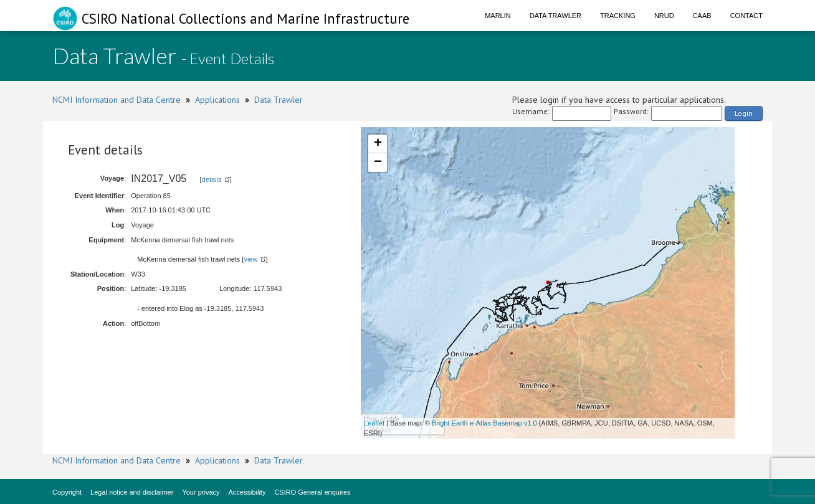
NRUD (664, 16)
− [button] (378, 163)
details (212, 179)
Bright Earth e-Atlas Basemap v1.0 (484, 423)
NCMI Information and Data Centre (117, 100)
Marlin (498, 16)
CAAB (702, 16)
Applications (217, 100)
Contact (746, 16)
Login (744, 113)
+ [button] (378, 144)
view (250, 259)
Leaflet (374, 423)
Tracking (618, 16)
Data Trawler (555, 16)
